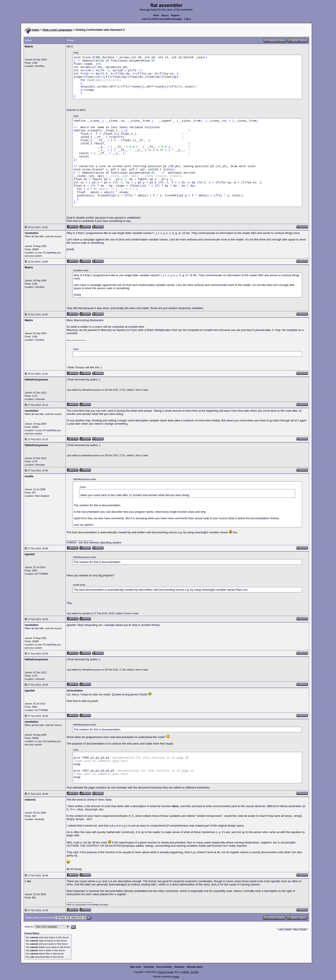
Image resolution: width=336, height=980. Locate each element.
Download (149, 967)
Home (156, 15)
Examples (179, 967)
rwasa (176, 977)
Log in (188, 19)
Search (165, 15)
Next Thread (300, 929)
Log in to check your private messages (162, 19)
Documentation (164, 967)
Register (175, 15)
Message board (195, 967)
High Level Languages (58, 30)
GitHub (186, 972)
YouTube (194, 972)
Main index (136, 967)
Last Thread (285, 929)
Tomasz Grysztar (165, 972)
